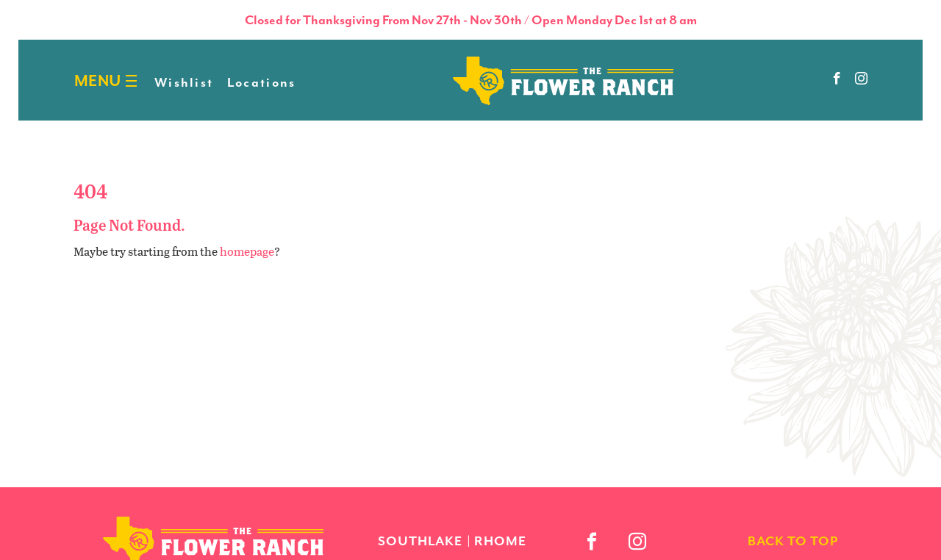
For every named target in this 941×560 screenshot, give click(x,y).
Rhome (500, 541)
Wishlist (184, 82)
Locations (262, 82)
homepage (247, 251)
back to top (793, 541)
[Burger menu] (131, 81)
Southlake (420, 541)
